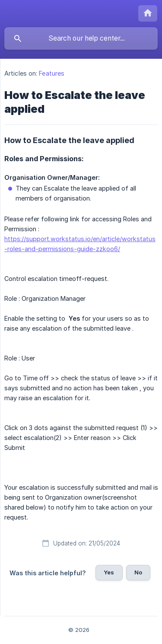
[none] (148, 13)
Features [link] (52, 73)
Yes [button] (109, 572)
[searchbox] (81, 38)
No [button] (138, 572)
